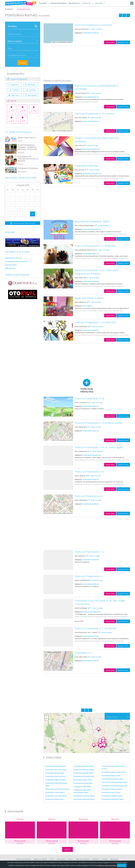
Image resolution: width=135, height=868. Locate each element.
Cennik (71, 859)
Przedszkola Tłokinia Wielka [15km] (114, 782)
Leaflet (53, 42)
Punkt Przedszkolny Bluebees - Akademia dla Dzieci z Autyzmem (27, 147)
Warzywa (83, 819)
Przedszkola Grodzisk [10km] (84, 796)
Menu (132, 3)
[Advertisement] (87, 62)
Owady (20, 819)
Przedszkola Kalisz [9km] (82, 786)
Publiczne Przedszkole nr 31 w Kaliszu (95, 114)
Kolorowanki (16, 811)
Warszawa (21, 153)
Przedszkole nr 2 (83, 653)
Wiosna (115, 819)
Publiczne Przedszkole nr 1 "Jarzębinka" (96, 628)
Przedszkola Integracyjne (92, 612)
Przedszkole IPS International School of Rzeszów (28, 159)
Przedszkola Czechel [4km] (55, 792)
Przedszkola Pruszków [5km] (84, 776)
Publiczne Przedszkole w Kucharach (94, 25)
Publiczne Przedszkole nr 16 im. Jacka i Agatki (99, 447)
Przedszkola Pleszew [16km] (112, 789)
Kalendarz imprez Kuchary (21, 178)
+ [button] (47, 716)
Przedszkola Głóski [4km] (54, 799)
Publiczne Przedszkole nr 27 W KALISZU (96, 246)
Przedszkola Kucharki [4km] (84, 766)
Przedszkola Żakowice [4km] (84, 770)
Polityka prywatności (24, 859)
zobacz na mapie (96, 29)
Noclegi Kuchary (11, 265)
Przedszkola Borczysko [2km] (56, 770)
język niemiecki (16, 85)
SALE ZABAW (87, 306)
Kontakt (105, 859)
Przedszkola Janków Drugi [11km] (114, 772)
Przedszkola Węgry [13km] (111, 775)
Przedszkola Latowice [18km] (112, 796)
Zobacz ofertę (110, 42)
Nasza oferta (61, 859)
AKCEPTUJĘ (122, 865)
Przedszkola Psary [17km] (111, 792)
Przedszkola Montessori (91, 149)
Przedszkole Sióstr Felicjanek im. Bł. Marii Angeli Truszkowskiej (100, 602)
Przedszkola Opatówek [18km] (113, 799)
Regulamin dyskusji (40, 859)
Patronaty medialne (83, 859)
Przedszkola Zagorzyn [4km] (56, 780)
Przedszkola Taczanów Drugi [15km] (115, 786)
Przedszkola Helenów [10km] (84, 799)
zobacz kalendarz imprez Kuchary (24, 223)
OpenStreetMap (62, 42)
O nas (52, 859)
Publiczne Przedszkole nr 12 (89, 552)
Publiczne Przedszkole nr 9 (89, 496)
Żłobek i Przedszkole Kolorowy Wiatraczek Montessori (97, 140)
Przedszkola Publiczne (91, 33)
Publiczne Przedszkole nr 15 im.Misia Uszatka (98, 423)
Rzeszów (20, 164)
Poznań (20, 141)
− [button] (47, 719)
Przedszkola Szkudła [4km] (83, 773)
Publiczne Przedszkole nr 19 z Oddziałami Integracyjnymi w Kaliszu (97, 272)
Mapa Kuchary (10, 268)
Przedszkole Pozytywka (28, 168)
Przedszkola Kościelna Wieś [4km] (58, 789)
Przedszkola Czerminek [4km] (56, 796)
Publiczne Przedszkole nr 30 (89, 472)
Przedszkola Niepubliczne (92, 173)
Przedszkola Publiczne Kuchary (16, 261)
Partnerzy (96, 859)
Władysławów (22, 171)
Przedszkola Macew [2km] (55, 773)
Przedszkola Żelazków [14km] (112, 779)
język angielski (32, 95)
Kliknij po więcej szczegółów (107, 865)
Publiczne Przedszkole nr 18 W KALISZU (96, 322)
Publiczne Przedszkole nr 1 (89, 576)
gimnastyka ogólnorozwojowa (33, 85)
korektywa (16, 90)
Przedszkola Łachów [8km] (83, 783)
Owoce (52, 819)
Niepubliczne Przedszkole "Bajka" (92, 221)
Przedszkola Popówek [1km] (56, 766)
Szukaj (23, 63)
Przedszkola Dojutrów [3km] (56, 776)
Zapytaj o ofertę (123, 42)
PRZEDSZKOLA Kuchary (14, 258)
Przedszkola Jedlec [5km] (83, 780)
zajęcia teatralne (16, 95)
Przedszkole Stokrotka (86, 166)
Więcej (68, 849)
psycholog (32, 90)
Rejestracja (114, 859)
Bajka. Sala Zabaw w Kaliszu (89, 298)
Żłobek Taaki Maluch (27, 138)
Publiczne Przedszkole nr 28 (89, 398)
